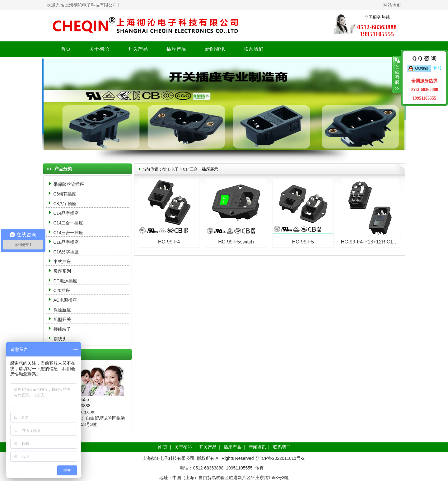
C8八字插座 (65, 204)
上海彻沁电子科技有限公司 (91, 5)
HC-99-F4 (169, 242)
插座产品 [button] (176, 49)
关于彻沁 (99, 49)
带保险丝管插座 (69, 184)
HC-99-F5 (303, 242)
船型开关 (62, 319)
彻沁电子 (170, 169)
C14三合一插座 (68, 233)
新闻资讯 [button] (215, 49)
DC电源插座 (66, 281)
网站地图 (392, 5)
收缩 (397, 75)
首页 (66, 49)
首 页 (162, 447)
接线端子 (62, 329)
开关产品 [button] (138, 49)
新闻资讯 (257, 447)
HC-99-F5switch (236, 242)
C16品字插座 (66, 252)
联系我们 (254, 49)
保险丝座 (62, 310)
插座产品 (232, 447)
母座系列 (62, 271)
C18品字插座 (66, 242)
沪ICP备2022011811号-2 (280, 458)
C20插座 (62, 290)
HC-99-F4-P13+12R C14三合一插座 (381, 242)
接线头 (60, 339)
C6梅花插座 (65, 194)
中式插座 (62, 262)
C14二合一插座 (68, 223)
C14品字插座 (66, 213)
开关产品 (208, 447)
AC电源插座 (66, 300)
